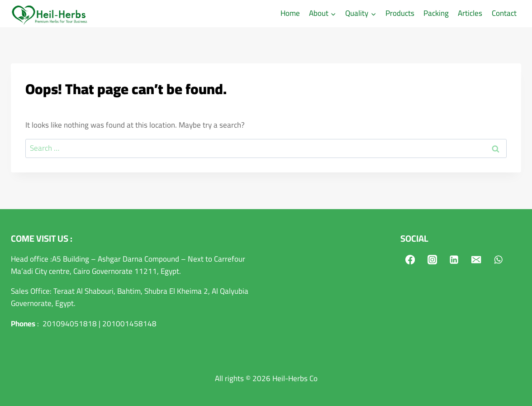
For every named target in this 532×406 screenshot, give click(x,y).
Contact (504, 13)
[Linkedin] (454, 260)
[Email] (477, 260)
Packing (436, 13)
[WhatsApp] (499, 260)
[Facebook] (410, 260)
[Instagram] (432, 260)
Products (400, 13)
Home (290, 13)
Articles (470, 13)
